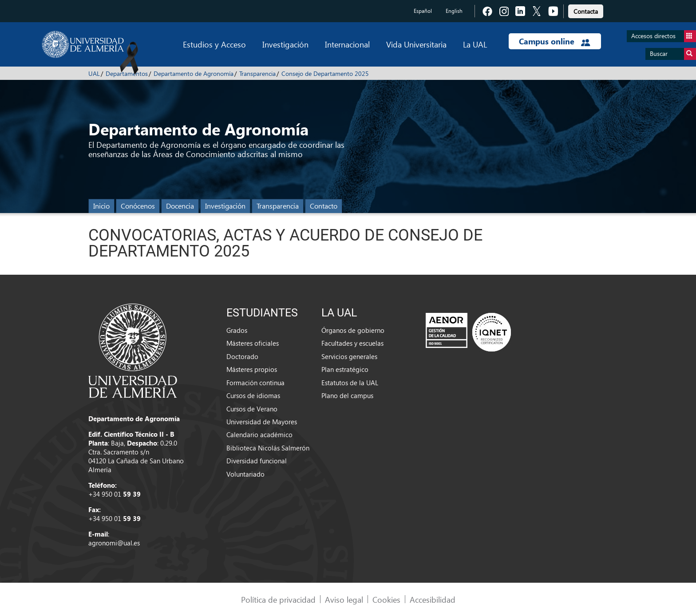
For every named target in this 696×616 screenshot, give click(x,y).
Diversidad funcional (257, 461)
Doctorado (242, 356)
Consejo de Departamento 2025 (325, 73)
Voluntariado (245, 474)
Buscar (673, 54)
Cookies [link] (386, 599)
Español (423, 11)
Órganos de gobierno (353, 330)
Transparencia (257, 73)
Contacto (324, 206)
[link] (586, 10)
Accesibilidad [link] (433, 599)
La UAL (475, 44)
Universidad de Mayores (262, 422)
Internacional (347, 44)
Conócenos (138, 206)
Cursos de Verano (252, 409)
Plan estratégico (345, 369)
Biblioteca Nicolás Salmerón (268, 448)
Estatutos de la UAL (350, 383)
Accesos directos (664, 36)
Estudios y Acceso (214, 44)
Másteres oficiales (253, 343)
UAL (94, 73)
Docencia (180, 206)
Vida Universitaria (416, 44)
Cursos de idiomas (253, 395)
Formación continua (255, 383)
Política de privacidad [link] (278, 599)
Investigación (285, 44)
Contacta (586, 11)
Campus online (555, 41)
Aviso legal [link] (344, 599)
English (454, 11)
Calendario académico (259, 434)
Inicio (101, 206)
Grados (237, 330)
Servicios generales (349, 356)
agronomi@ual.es (114, 543)
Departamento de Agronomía (194, 73)
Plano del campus (347, 395)
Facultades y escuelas (352, 343)
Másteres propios (252, 369)
